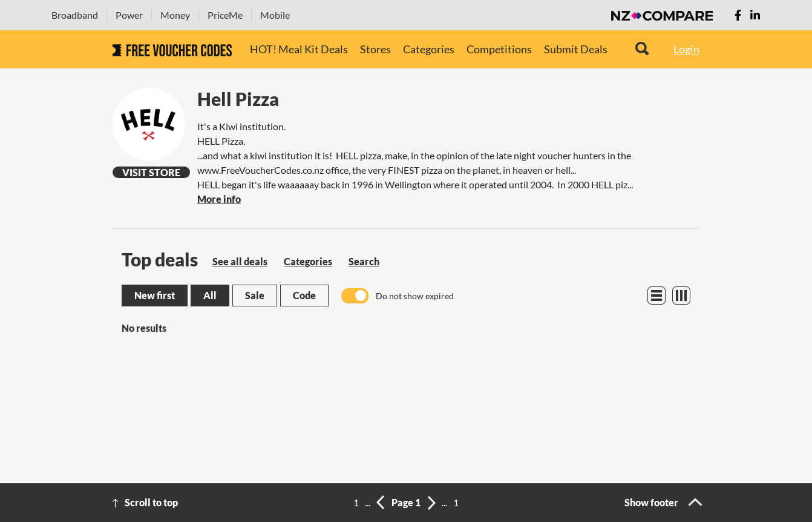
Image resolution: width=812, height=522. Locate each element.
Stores (375, 49)
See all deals (240, 261)
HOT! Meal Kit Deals (299, 49)
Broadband (75, 15)
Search (364, 261)
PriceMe (225, 15)
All (210, 295)
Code (304, 295)
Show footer (651, 502)
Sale (255, 295)
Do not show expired (415, 296)
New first (155, 295)
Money (175, 15)
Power (129, 15)
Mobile (275, 15)
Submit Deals (576, 49)
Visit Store (151, 172)
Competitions (499, 49)
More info (219, 199)
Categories (429, 49)
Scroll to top (151, 502)
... (368, 502)
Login (686, 49)
